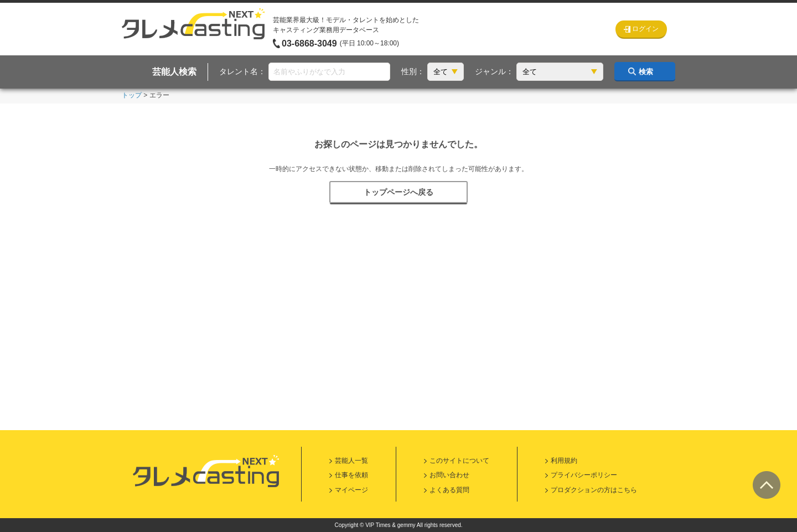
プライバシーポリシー (584, 475)
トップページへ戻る (398, 192)
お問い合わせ (449, 475)
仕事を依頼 (351, 475)
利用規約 (564, 461)
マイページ (351, 490)
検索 (646, 72)
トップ (132, 95)
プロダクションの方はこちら (594, 490)
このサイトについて (459, 461)
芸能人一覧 (351, 461)
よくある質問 (449, 490)
